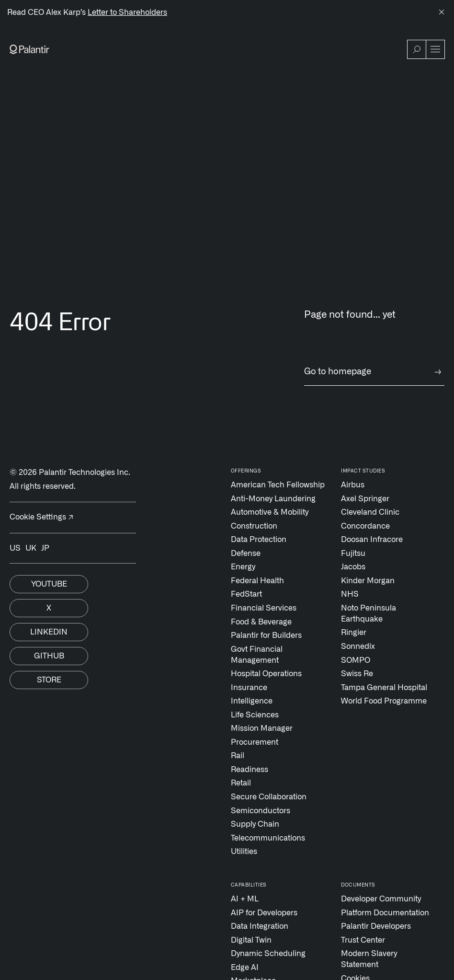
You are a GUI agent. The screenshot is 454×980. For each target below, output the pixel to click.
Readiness (250, 770)
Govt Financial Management (257, 655)
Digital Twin (251, 940)
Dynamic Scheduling (268, 954)
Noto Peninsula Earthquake (369, 614)
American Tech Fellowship (278, 485)
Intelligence (252, 701)
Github (49, 656)
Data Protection (259, 540)
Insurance (249, 688)
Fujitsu (353, 553)
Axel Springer (365, 499)
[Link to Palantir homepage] (29, 49)
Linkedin (49, 632)
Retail (241, 783)
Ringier (354, 633)
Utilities (244, 852)
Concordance (365, 526)
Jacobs (353, 567)
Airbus (353, 485)
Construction (254, 526)
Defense (246, 553)
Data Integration (260, 926)
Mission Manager (262, 728)
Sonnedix (358, 646)
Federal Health (257, 581)
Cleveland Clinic (370, 512)
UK (31, 548)
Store (49, 680)
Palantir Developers (376, 926)
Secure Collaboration (269, 797)
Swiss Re (357, 674)
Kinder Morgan (368, 581)
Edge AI (245, 968)
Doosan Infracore (372, 540)
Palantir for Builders (266, 635)
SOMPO (356, 660)
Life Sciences (255, 715)
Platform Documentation (385, 913)
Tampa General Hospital (384, 688)
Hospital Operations (266, 674)
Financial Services (264, 608)
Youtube (49, 584)
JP (45, 548)
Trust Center (363, 940)
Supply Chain (255, 824)
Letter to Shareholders (127, 12)
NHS (350, 594)
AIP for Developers (264, 913)
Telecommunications (268, 838)
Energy (243, 567)
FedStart (246, 594)
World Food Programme (384, 701)
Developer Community (381, 899)
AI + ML (245, 899)
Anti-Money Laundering (273, 499)
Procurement (255, 742)
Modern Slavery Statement (369, 959)
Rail (238, 756)
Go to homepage (374, 372)
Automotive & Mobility (270, 512)
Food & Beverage (261, 622)
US (15, 548)
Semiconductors (261, 811)
